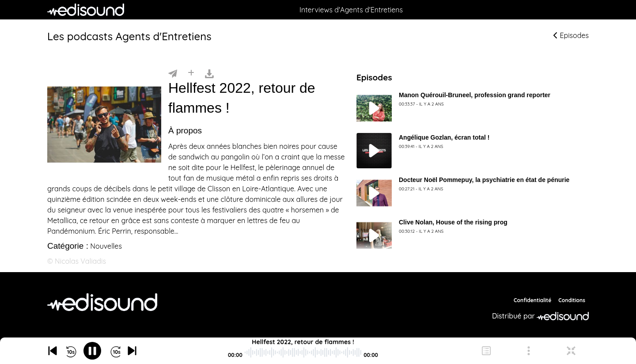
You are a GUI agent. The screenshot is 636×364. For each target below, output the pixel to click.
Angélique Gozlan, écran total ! (444, 137)
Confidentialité (532, 300)
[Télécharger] (209, 73)
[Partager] (173, 73)
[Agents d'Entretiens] (102, 302)
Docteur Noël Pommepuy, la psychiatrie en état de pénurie (484, 180)
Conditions (572, 300)
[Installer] (191, 73)
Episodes (571, 35)
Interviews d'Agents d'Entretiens (351, 10)
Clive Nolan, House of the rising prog (453, 222)
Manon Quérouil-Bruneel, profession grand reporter (475, 95)
